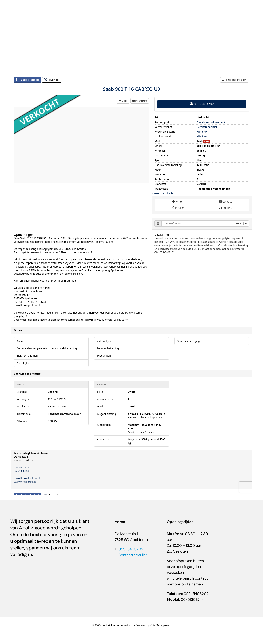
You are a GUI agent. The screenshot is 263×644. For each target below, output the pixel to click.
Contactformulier (133, 555)
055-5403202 (131, 549)
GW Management (161, 625)
